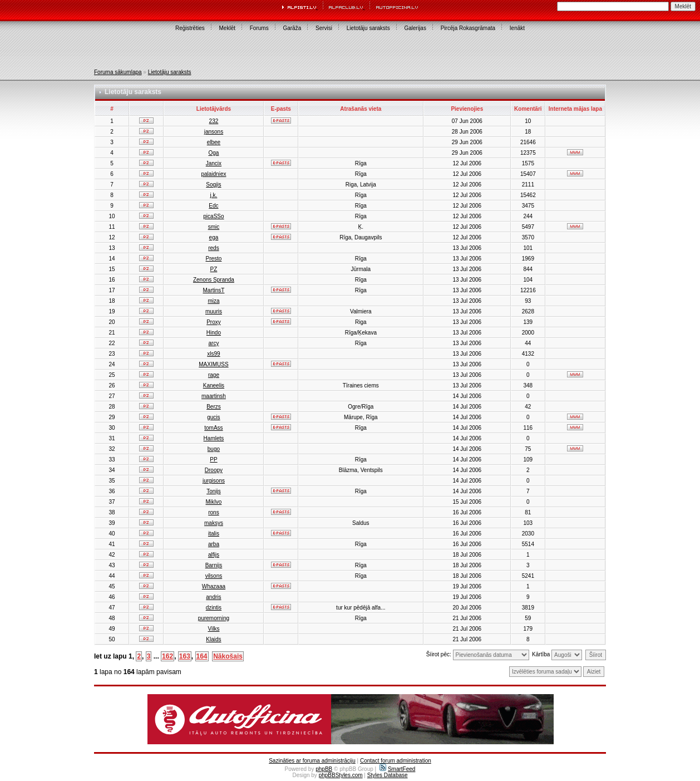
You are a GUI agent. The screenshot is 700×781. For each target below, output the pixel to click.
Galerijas (415, 28)
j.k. (214, 195)
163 (185, 656)
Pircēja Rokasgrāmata (468, 28)
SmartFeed (397, 769)
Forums (259, 28)
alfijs (214, 555)
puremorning (214, 618)
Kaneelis (214, 385)
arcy (213, 343)
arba (214, 544)
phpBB (324, 769)
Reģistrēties (190, 28)
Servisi (324, 28)
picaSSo (213, 216)
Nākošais (228, 656)
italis (214, 534)
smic (214, 227)
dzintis (214, 608)
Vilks (213, 629)
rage (214, 375)
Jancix (214, 163)
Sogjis (213, 185)
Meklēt (227, 28)
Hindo (214, 333)
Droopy (214, 470)
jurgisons (214, 481)
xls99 (213, 354)
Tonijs (214, 491)
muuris (214, 311)
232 (214, 121)
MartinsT (213, 290)
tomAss (213, 428)
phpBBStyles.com (341, 775)
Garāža (292, 28)
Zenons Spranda (214, 280)
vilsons (214, 576)
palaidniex (213, 174)
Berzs (214, 407)
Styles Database (388, 775)
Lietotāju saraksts (368, 28)
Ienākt (517, 28)
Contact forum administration (396, 761)
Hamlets (214, 438)
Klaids (213, 639)
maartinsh (214, 396)
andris (213, 597)
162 (167, 656)
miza (213, 301)
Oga (213, 153)
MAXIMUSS (213, 364)
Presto (213, 259)
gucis (213, 417)
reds (213, 248)
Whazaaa (214, 586)
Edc (213, 206)
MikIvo (213, 502)
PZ (214, 269)
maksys (214, 523)
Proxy (214, 322)
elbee (214, 142)
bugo (214, 449)
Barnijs (214, 565)
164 (202, 656)
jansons (214, 132)
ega (214, 237)
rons (213, 512)
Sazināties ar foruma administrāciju (312, 761)
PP (213, 460)
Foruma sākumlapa (118, 72)
